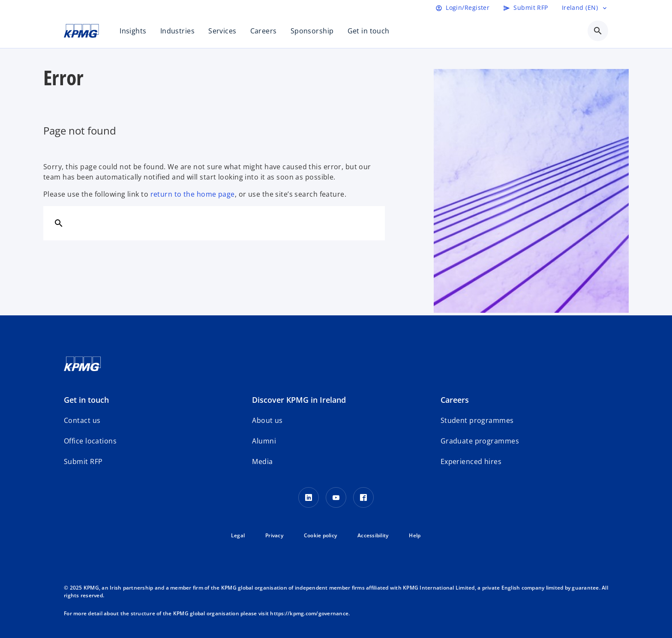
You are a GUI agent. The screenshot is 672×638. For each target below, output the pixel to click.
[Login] (462, 8)
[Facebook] (363, 497)
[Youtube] (336, 497)
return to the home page (193, 194)
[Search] (59, 223)
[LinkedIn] (309, 497)
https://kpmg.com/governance (309, 613)
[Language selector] (585, 8)
